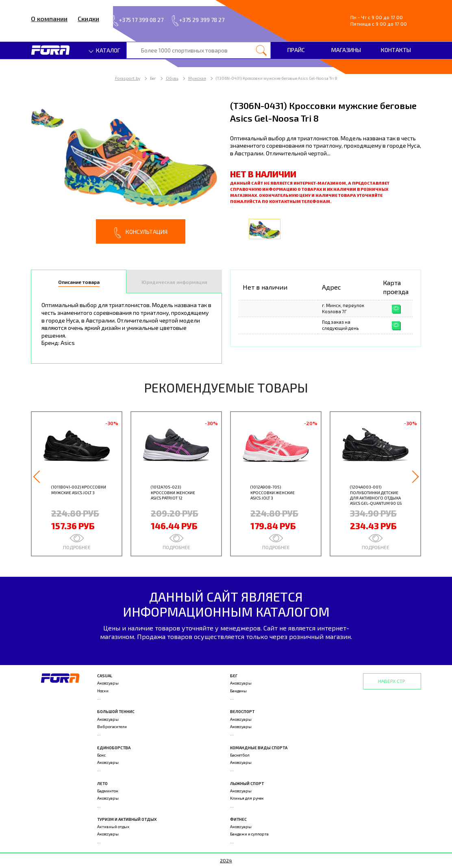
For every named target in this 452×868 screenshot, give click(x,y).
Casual (105, 676)
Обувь (172, 78)
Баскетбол (240, 755)
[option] (126, 171)
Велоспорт (242, 711)
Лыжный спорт (247, 783)
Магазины (346, 50)
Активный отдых (113, 827)
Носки (103, 691)
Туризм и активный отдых (127, 819)
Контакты (396, 50)
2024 (226, 860)
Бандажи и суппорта (249, 834)
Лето (102, 783)
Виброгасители (112, 726)
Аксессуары (108, 683)
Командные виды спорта (259, 748)
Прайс (296, 50)
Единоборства (114, 748)
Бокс (101, 755)
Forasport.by (128, 78)
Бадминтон (108, 791)
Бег (234, 676)
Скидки (88, 19)
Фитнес (238, 819)
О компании (49, 19)
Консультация (141, 233)
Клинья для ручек (247, 798)
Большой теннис (116, 711)
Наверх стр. (392, 681)
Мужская (197, 78)
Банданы (238, 691)
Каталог (105, 50)
